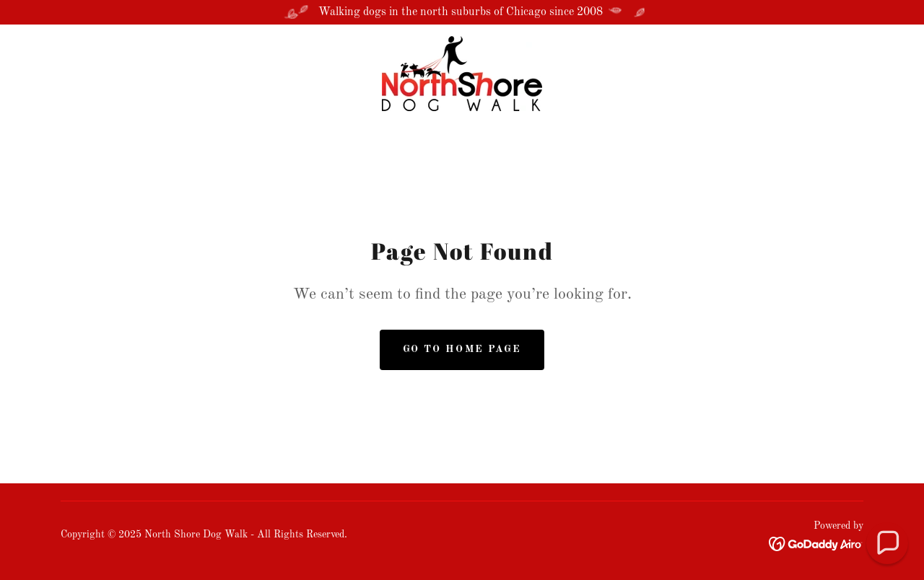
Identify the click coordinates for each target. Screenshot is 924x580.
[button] (888, 544)
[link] (462, 74)
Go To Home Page (462, 349)
